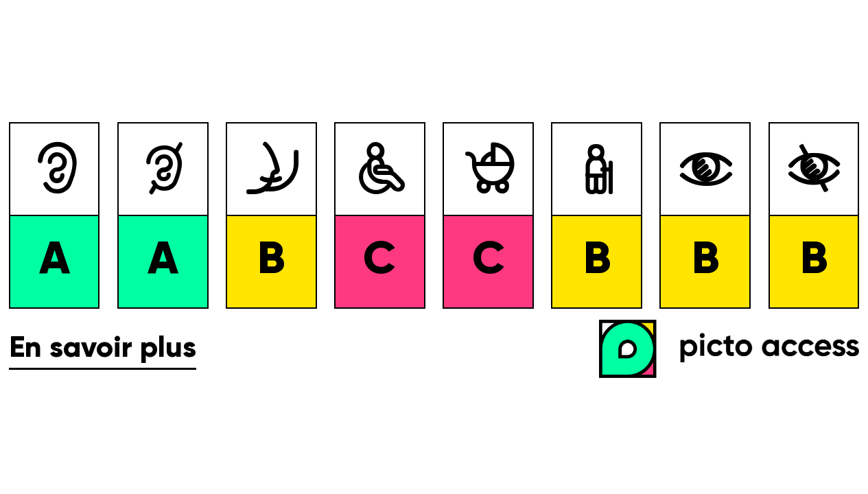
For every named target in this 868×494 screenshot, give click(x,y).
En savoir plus (103, 349)
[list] (434, 215)
